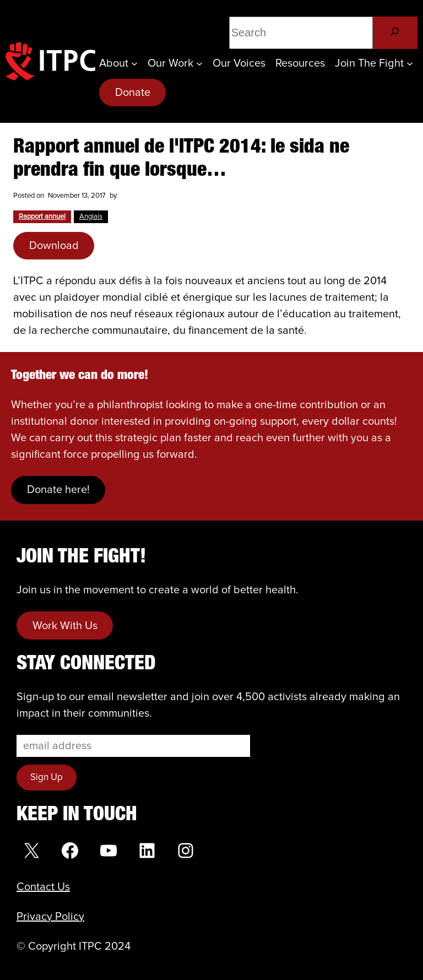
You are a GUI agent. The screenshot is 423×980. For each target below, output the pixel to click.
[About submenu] (134, 63)
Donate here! (58, 490)
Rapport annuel (42, 217)
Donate (133, 93)
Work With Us (65, 626)
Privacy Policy (50, 917)
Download (54, 246)
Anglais (91, 217)
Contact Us (43, 887)
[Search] (395, 33)
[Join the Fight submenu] (410, 63)
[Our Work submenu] (199, 63)
